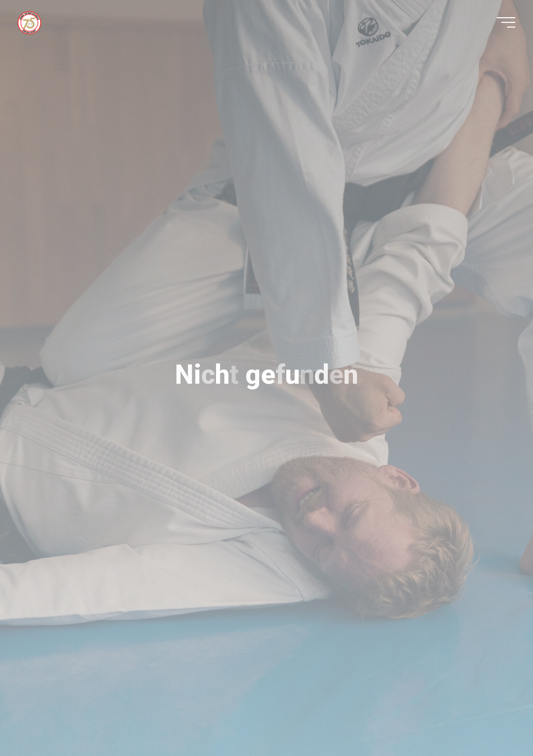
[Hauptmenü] (506, 22)
